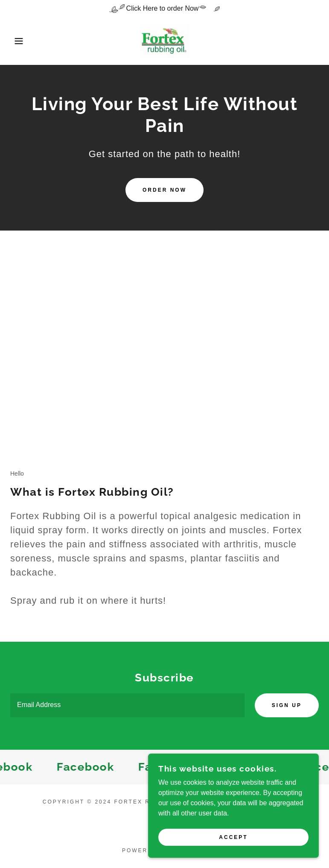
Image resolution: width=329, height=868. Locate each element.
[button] (16, 41)
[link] (164, 41)
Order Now (164, 190)
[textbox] (127, 705)
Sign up (287, 705)
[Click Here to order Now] (164, 9)
